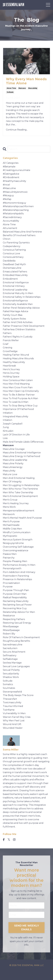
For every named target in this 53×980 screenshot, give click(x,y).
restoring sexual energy (17, 623)
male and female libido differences (23, 442)
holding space (11, 377)
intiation (7, 420)
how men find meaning (16, 384)
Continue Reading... (17, 130)
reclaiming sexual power (17, 605)
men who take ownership (18, 492)
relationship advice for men (19, 612)
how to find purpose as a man (20, 398)
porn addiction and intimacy (19, 572)
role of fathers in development (21, 637)
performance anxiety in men (19, 565)
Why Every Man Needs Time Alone (26, 81)
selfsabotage (10, 659)
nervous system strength (18, 540)
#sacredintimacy (12, 217)
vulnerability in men (14, 713)
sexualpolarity (11, 674)
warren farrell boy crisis (17, 717)
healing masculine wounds (18, 358)
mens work (9, 507)
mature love (10, 474)
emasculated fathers (15, 272)
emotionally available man (18, 304)
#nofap (7, 199)
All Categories (11, 163)
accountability (11, 221)
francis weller (11, 340)
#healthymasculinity (14, 181)
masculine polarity (13, 463)
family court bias (13, 315)
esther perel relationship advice (21, 308)
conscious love (11, 253)
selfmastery (10, 655)
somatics (8, 684)
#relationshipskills (13, 214)
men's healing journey (16, 503)
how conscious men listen (18, 380)
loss (5, 438)
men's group (10, 500)
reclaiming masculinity (16, 601)
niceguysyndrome (13, 543)
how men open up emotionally (21, 391)
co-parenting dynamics (16, 243)
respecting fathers (14, 619)
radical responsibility (15, 597)
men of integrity (12, 482)
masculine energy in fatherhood (21, 456)
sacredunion (10, 648)
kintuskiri (8, 431)
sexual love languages (16, 666)
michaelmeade (11, 525)
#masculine (9, 188)
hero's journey (11, 369)
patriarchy (9, 558)
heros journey (11, 373)
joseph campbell (13, 424)
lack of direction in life (16, 435)
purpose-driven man (15, 594)
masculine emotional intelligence (22, 453)
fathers (7, 333)
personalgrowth (12, 568)
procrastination (11, 583)
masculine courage (14, 449)
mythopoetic (10, 536)
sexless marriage (12, 663)
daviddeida (9, 261)
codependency (12, 246)
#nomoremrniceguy (14, 203)
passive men (10, 554)
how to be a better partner (19, 395)
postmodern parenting (16, 576)
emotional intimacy (14, 286)
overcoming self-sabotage (18, 547)
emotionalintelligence (15, 301)
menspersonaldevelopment (19, 511)
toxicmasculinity (12, 702)
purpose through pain (16, 590)
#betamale (9, 167)
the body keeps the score (18, 695)
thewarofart (10, 699)
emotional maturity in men (18, 293)
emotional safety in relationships (22, 297)
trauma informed (13, 706)
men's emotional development (20, 496)
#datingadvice (11, 174)
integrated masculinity (16, 416)
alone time (11, 88)
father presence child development (24, 326)
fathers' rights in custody (18, 337)
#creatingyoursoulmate (17, 170)
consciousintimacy (13, 257)
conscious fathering (14, 250)
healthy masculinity (14, 362)
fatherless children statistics (19, 329)
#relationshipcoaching (16, 210)
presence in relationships (17, 579)
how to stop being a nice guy (20, 406)
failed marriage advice (16, 311)
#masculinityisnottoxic (15, 192)
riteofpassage (11, 626)
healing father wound (16, 355)
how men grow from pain (18, 387)
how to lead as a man (16, 402)
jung (6, 427)
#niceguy (8, 195)
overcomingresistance (16, 550)
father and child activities (18, 322)
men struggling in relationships (21, 485)
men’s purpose (11, 521)
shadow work (11, 677)
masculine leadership (15, 460)
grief (6, 344)
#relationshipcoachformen (18, 206)
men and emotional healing (19, 478)
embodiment (10, 279)
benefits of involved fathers (19, 235)
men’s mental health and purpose (22, 518)
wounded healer (13, 728)
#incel (6, 185)
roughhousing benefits (16, 641)
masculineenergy (13, 467)
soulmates (9, 688)
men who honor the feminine (20, 489)
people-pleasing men (15, 561)
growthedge (10, 351)
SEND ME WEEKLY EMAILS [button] (27, 928)
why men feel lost (14, 721)
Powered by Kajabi (27, 973)
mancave (22, 88)
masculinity (33, 88)
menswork (9, 514)
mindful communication (17, 532)
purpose (8, 587)
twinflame (9, 710)
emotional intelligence (16, 282)
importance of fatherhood (18, 409)
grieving (8, 348)
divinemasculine (12, 268)
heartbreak (9, 366)
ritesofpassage (11, 630)
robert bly (9, 634)
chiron (7, 239)
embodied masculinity (15, 275)
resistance (9, 616)
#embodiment (11, 177)
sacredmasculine (13, 645)
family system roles (14, 319)
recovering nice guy (15, 608)
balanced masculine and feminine (22, 232)
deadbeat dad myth (14, 264)
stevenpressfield (12, 692)
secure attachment (14, 652)
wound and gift (12, 724)
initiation (8, 413)
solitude (10, 92)
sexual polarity (11, 670)
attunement (10, 228)
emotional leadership (15, 290)
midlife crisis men (12, 529)
